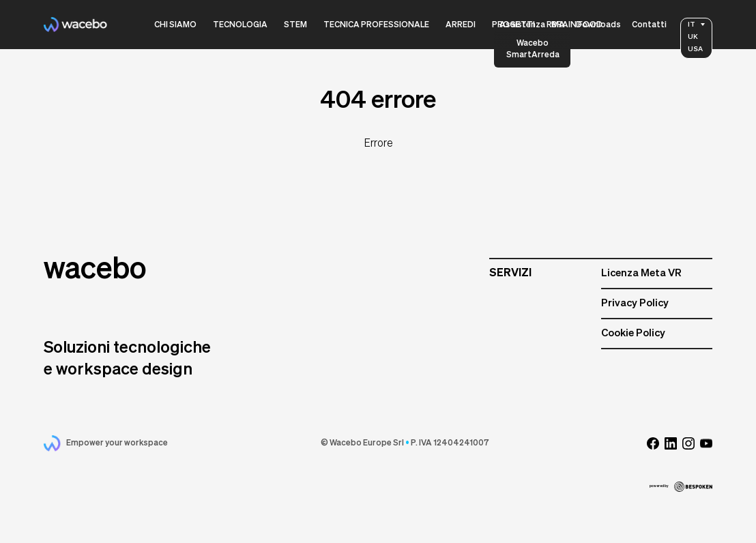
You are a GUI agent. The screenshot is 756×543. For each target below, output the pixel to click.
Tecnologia (240, 25)
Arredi (461, 25)
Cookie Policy (633, 333)
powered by (681, 487)
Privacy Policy (635, 303)
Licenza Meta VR (641, 273)
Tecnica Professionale (376, 25)
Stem (295, 25)
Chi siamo (175, 25)
